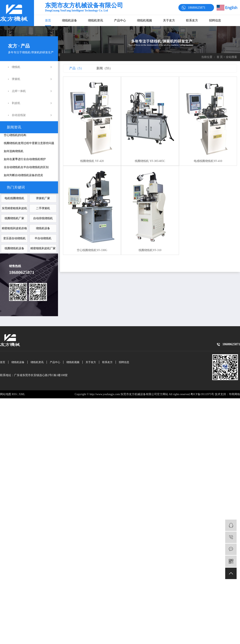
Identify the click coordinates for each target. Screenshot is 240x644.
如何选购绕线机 (14, 151)
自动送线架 (19, 115)
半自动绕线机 (43, 238)
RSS (14, 394)
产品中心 (120, 20)
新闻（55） (104, 68)
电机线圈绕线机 (14, 198)
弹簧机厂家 (43, 198)
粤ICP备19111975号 (202, 394)
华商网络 (234, 394)
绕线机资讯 (95, 20)
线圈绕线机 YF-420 (92, 161)
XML (22, 394)
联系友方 (192, 20)
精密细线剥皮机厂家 (43, 248)
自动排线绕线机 (43, 218)
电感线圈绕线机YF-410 (208, 161)
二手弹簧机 (43, 208)
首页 (48, 20)
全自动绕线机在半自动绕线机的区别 (26, 167)
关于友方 (169, 20)
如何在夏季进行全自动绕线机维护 (25, 159)
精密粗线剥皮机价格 (14, 228)
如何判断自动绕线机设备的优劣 (23, 175)
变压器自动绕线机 (14, 238)
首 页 (220, 57)
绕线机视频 (144, 20)
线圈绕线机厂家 (14, 218)
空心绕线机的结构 (15, 135)
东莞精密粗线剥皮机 (14, 208)
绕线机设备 (69, 20)
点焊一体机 (19, 91)
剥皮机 (16, 103)
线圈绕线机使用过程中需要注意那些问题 (29, 143)
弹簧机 (16, 79)
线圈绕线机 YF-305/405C (150, 161)
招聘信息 (215, 20)
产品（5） (76, 68)
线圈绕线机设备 (14, 248)
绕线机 (16, 67)
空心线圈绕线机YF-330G (92, 250)
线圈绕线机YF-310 (150, 250)
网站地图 (6, 394)
